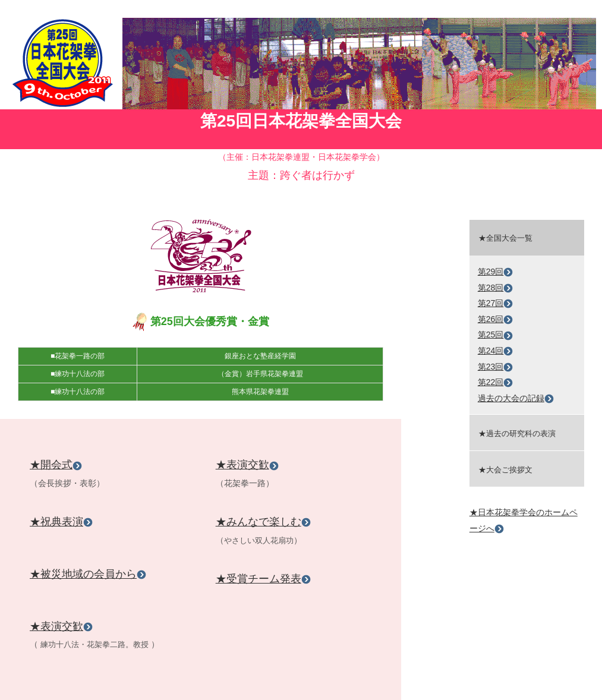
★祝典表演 (61, 522)
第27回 (496, 303)
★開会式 (56, 465)
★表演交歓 (61, 626)
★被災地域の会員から (88, 574)
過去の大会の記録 (516, 398)
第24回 (496, 351)
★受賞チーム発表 (263, 579)
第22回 (496, 382)
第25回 (496, 335)
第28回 (496, 288)
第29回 (496, 272)
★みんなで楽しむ (263, 522)
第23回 (496, 367)
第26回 (496, 319)
